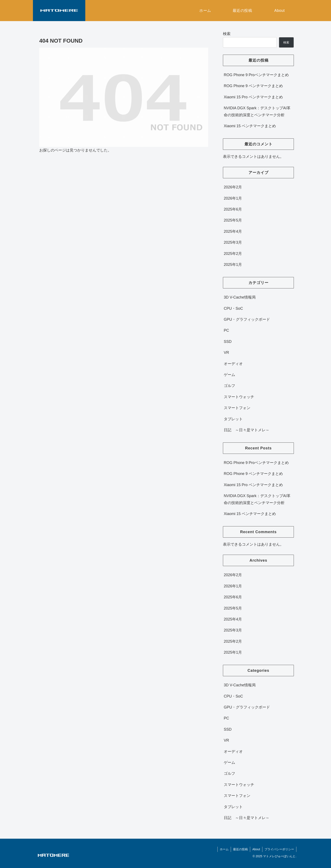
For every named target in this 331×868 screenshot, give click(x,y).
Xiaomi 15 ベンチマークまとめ (250, 126)
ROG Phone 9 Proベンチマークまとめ (256, 75)
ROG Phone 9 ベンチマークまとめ (253, 86)
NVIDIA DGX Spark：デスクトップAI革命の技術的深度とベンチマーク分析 (257, 111)
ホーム (224, 849)
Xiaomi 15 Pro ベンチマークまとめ (253, 97)
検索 (227, 34)
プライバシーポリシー (279, 849)
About (256, 849)
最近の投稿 (240, 849)
